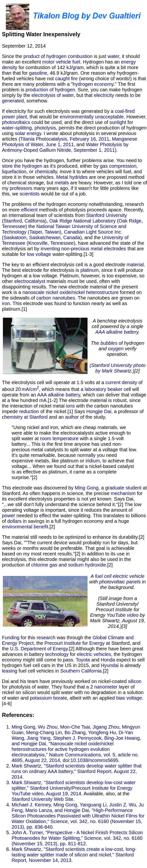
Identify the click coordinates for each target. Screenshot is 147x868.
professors (21, 188)
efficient (29, 210)
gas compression (118, 166)
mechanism (123, 493)
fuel (76, 62)
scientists (29, 194)
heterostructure (102, 292)
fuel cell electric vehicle (120, 576)
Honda (108, 660)
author (72, 417)
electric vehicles (94, 654)
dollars (14, 521)
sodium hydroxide (87, 565)
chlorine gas (44, 565)
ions (70, 406)
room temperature (59, 438)
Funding (11, 638)
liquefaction (14, 172)
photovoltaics (16, 122)
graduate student (123, 488)
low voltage (39, 254)
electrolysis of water (53, 95)
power (8, 516)
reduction (29, 411)
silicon (135, 681)
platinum (90, 270)
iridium (93, 461)
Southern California (81, 671)
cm (35, 389)
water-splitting (17, 128)
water (113, 56)
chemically (46, 172)
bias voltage (129, 698)
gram (78, 67)
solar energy (28, 133)
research (46, 638)
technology (57, 654)
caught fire (66, 79)
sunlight (118, 122)
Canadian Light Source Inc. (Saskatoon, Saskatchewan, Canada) (62, 235)
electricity (104, 95)
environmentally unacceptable (92, 117)
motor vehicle (57, 62)
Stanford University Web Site (42, 799)
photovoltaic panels (120, 582)
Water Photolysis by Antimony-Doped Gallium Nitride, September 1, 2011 (65, 147)
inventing (50, 249)
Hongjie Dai (99, 411)
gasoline (38, 73)
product (32, 56)
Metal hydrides (72, 177)
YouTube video (123, 615)
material (135, 265)
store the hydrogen (22, 166)
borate (60, 698)
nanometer (106, 687)
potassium (41, 698)
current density (121, 382)
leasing (10, 671)
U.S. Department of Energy (39, 649)
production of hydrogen (50, 90)
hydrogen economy (93, 84)
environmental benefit (25, 527)
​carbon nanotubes (56, 298)
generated (13, 101)
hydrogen (56, 56)
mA (25, 389)
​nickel (78, 292)
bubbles (109, 343)
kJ (69, 67)
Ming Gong (87, 488)
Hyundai (110, 665)
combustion (80, 56)
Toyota (83, 660)
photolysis (45, 128)
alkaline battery (122, 332)
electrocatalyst (30, 281)
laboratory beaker (103, 389)
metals (62, 183)
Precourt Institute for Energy (75, 643)
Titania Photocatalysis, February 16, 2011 (65, 139)
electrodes (115, 249)
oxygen (116, 349)
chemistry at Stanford (25, 417)
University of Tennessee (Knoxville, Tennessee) (65, 240)
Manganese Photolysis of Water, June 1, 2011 (70, 142)
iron (6, 303)
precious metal (87, 249)
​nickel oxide (58, 292)
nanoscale (33, 292)
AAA (100, 332)
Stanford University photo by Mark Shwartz (118, 368)
